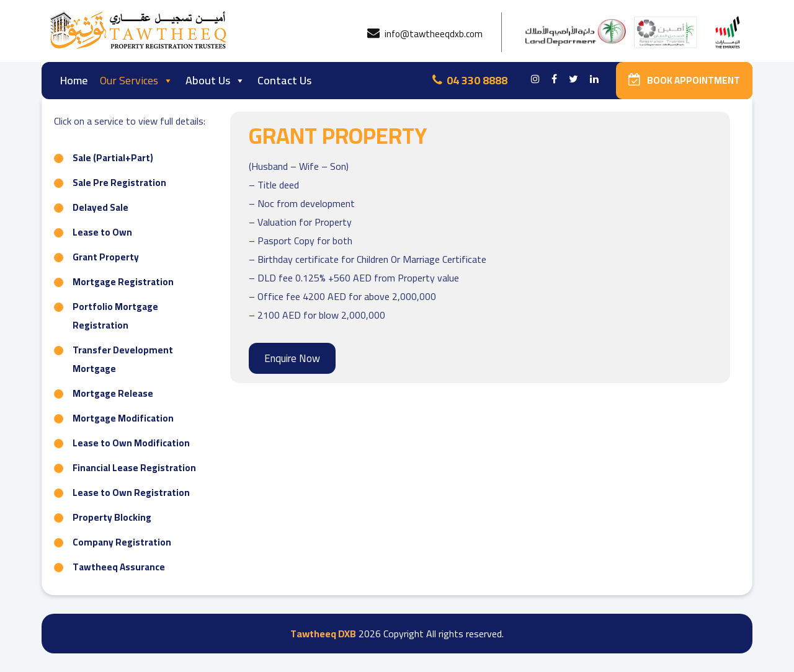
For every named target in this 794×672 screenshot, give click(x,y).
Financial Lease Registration (134, 468)
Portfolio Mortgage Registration (115, 316)
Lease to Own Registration (131, 493)
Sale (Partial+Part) (113, 158)
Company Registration (122, 542)
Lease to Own (102, 232)
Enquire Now (292, 358)
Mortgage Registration (123, 282)
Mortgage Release (113, 393)
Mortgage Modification (123, 418)
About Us (215, 80)
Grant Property (106, 257)
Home (74, 80)
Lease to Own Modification (131, 443)
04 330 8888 (470, 80)
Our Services (136, 80)
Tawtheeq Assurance (119, 567)
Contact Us (284, 80)
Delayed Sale (100, 207)
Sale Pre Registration (119, 183)
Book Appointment (684, 80)
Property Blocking (112, 517)
